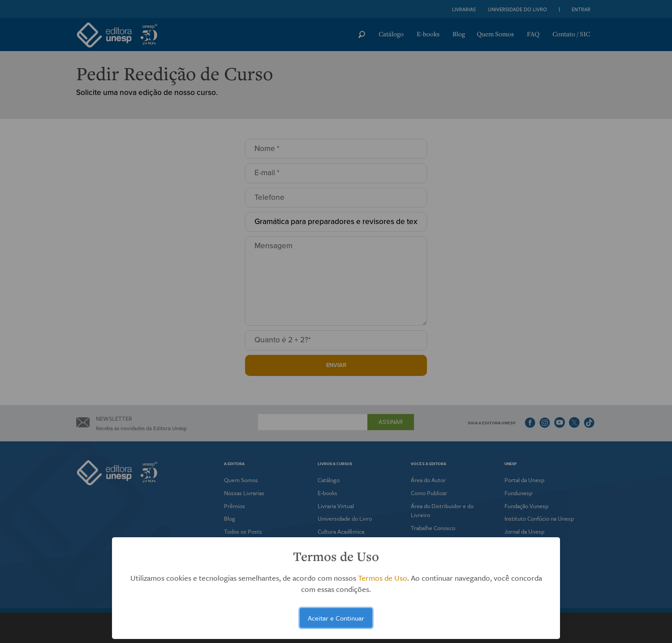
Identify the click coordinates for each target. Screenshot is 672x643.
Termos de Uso (383, 578)
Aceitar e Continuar (336, 618)
